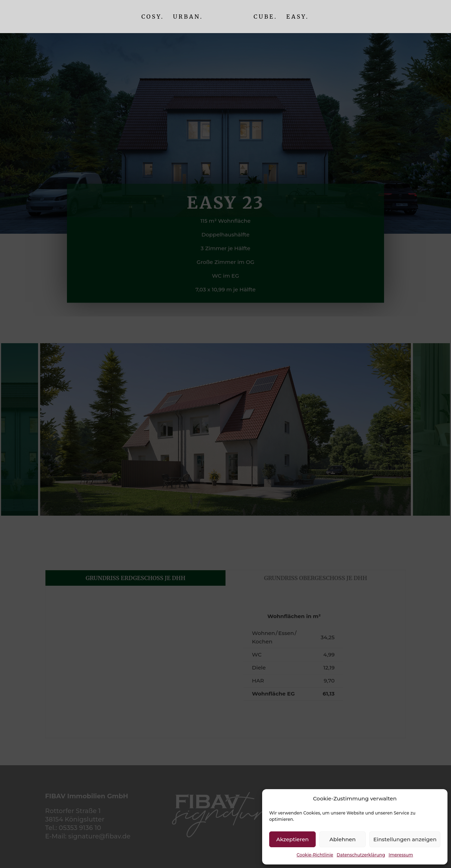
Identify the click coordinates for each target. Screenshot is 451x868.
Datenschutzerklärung (361, 855)
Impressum (401, 855)
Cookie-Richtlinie (315, 855)
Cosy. (153, 17)
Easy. (297, 17)
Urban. (188, 17)
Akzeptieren (292, 839)
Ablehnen (342, 839)
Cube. (265, 17)
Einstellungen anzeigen (405, 839)
